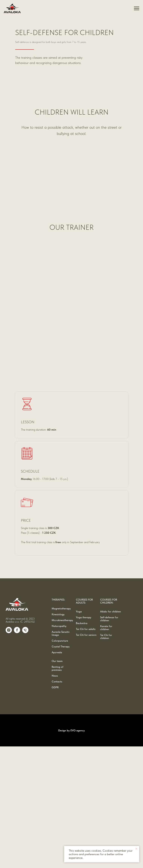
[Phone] (25, 754)
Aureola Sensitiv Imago (61, 755)
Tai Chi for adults (86, 751)
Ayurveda (57, 774)
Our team (57, 783)
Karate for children (106, 749)
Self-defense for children (109, 741)
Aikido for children (110, 733)
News (55, 797)
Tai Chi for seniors (86, 757)
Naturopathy (59, 748)
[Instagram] (9, 754)
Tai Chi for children (106, 758)
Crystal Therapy (61, 768)
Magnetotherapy (61, 730)
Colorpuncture (60, 762)
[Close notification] (136, 849)
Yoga (79, 733)
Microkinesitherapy (62, 742)
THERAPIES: (58, 721)
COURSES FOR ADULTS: (84, 723)
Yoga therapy (84, 739)
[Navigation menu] (137, 8)
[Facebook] (17, 754)
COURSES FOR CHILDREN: (109, 723)
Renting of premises (58, 790)
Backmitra (82, 745)
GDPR (55, 809)
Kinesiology (58, 736)
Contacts (57, 803)
